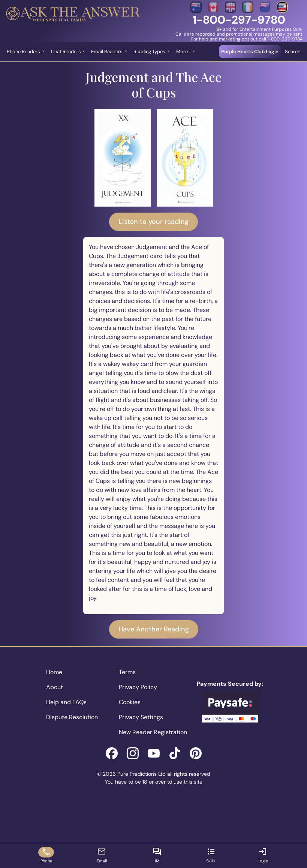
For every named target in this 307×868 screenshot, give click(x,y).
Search (293, 52)
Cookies (130, 702)
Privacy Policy (138, 687)
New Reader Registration (153, 732)
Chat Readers (66, 52)
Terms (127, 672)
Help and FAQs (66, 702)
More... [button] (184, 52)
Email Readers (107, 52)
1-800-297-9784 (285, 39)
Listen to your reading (153, 222)
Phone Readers (24, 52)
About (55, 687)
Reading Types (150, 52)
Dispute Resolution (72, 717)
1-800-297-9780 (239, 20)
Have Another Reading (154, 629)
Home (54, 672)
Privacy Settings (141, 717)
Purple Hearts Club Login (250, 52)
